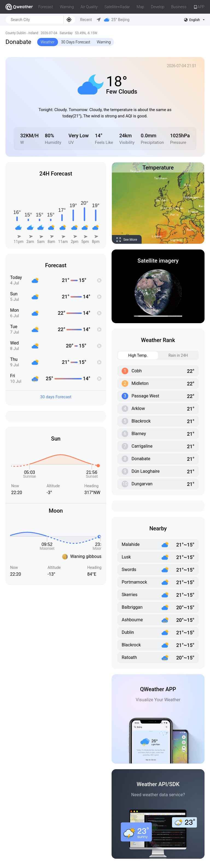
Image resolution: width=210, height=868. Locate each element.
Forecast (46, 7)
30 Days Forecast (76, 42)
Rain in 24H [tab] (173, 355)
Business (179, 7)
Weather (47, 42)
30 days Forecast (56, 397)
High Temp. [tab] (133, 355)
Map (140, 7)
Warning (67, 7)
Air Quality (89, 7)
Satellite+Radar (117, 7)
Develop (158, 7)
